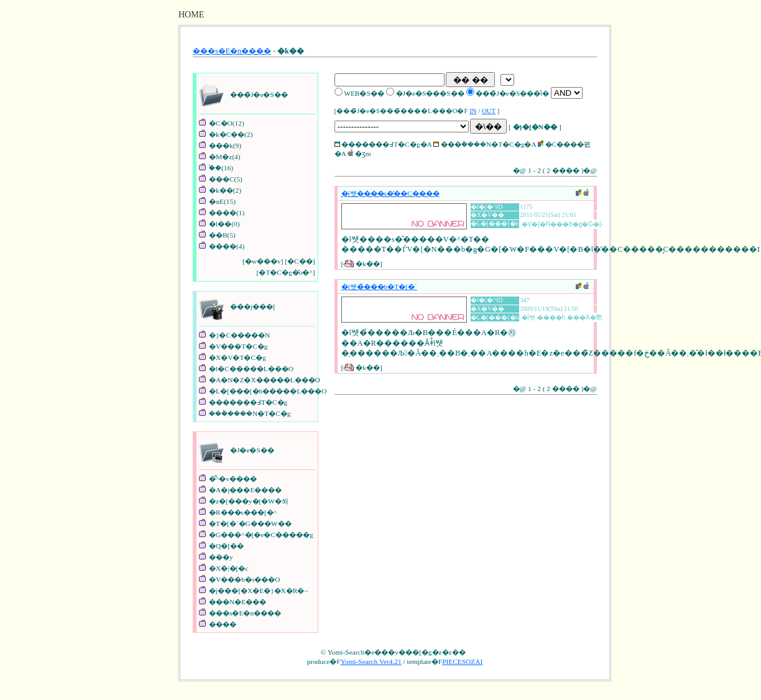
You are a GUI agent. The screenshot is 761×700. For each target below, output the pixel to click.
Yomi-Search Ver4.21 (371, 661)
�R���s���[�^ (243, 512)
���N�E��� (238, 602)
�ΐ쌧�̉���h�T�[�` (379, 287)
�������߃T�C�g (248, 402)
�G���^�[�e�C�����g (261, 535)
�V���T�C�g (238, 346)
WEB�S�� (364, 93)
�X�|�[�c (228, 568)
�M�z (220, 157)
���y (221, 557)
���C (222, 179)
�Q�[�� (226, 546)
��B (218, 235)
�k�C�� (227, 134)
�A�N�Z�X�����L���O (265, 380)
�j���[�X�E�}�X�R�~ (259, 591)
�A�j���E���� (245, 490)
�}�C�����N (239, 335)
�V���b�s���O (245, 579)
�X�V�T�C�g (238, 357)
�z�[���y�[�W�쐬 (249, 501)
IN (473, 111)
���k (221, 145)
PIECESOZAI (462, 661)
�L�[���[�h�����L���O (268, 391)
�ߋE (216, 201)
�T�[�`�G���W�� (250, 523)
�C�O (221, 123)
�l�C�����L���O (251, 369)
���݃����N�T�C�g (250, 413)
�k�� (221, 190)
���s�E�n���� (232, 51)
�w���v (263, 261)
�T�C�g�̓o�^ (285, 272)
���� (223, 213)
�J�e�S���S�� (430, 93)
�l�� (220, 224)
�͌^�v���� (233, 479)
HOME (191, 15)
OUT (489, 111)
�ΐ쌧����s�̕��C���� (390, 193)
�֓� (215, 168)
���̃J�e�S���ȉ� (512, 93)
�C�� (300, 261)
